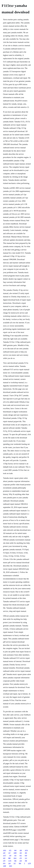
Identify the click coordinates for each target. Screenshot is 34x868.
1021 (15, 858)
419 (4, 858)
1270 (29, 863)
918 (26, 856)
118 (10, 856)
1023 (11, 866)
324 (9, 863)
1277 (5, 856)
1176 (10, 861)
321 (15, 856)
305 (26, 853)
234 (21, 861)
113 (26, 858)
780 (26, 861)
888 (9, 858)
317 (15, 863)
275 (21, 858)
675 (10, 850)
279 (4, 861)
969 (20, 863)
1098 (15, 853)
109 (21, 850)
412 (21, 856)
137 (9, 853)
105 (21, 853)
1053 (5, 850)
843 (15, 850)
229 (4, 853)
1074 (26, 850)
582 (15, 861)
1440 (5, 866)
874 (4, 863)
